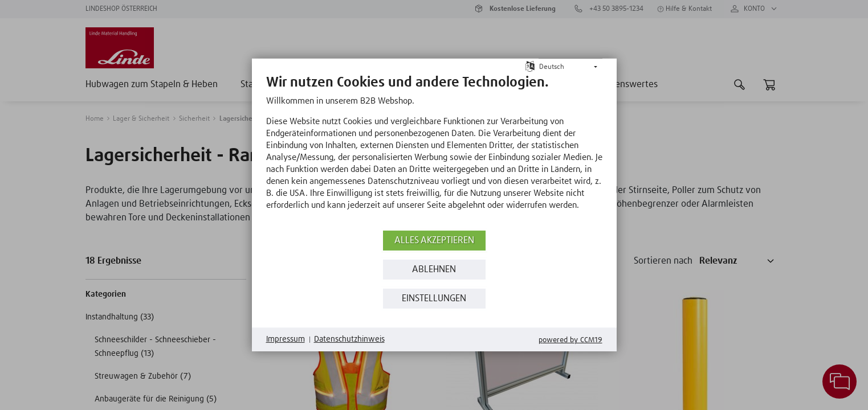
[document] (434, 151)
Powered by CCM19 (570, 340)
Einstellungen (434, 299)
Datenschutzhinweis (349, 339)
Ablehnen (434, 270)
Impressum (286, 339)
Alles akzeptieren (434, 241)
